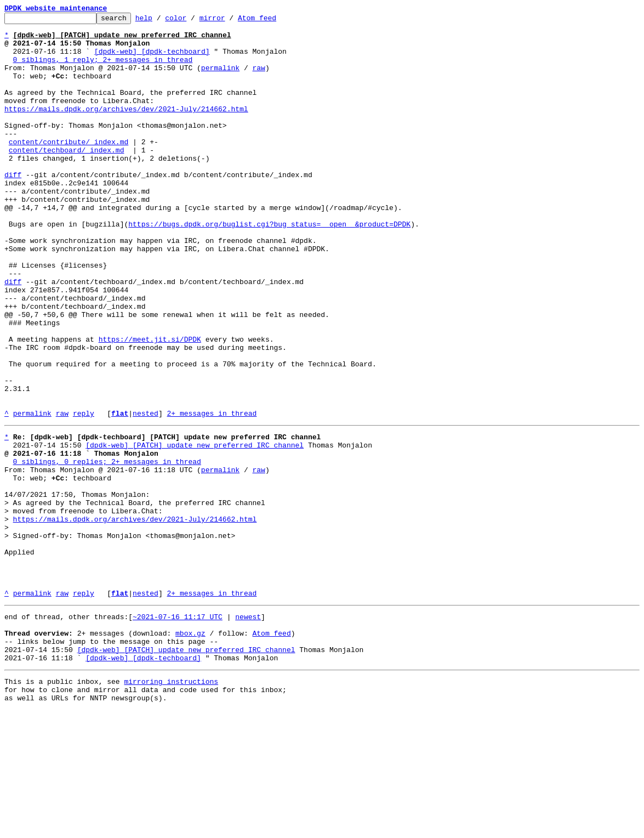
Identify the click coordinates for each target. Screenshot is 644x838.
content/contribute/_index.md (69, 168)
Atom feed (274, 21)
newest (248, 732)
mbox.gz (190, 751)
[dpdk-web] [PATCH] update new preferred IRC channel (195, 529)
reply (84, 494)
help (161, 21)
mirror (229, 21)
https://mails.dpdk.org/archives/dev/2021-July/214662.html (126, 128)
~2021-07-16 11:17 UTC (178, 732)
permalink (220, 79)
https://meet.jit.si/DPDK (150, 405)
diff (13, 207)
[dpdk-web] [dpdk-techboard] (152, 59)
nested (146, 494)
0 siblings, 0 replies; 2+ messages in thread (107, 548)
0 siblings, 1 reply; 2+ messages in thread (103, 69)
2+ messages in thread (212, 494)
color (193, 21)
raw (258, 79)
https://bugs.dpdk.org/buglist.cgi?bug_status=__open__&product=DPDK (269, 267)
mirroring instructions (171, 806)
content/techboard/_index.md (67, 178)
